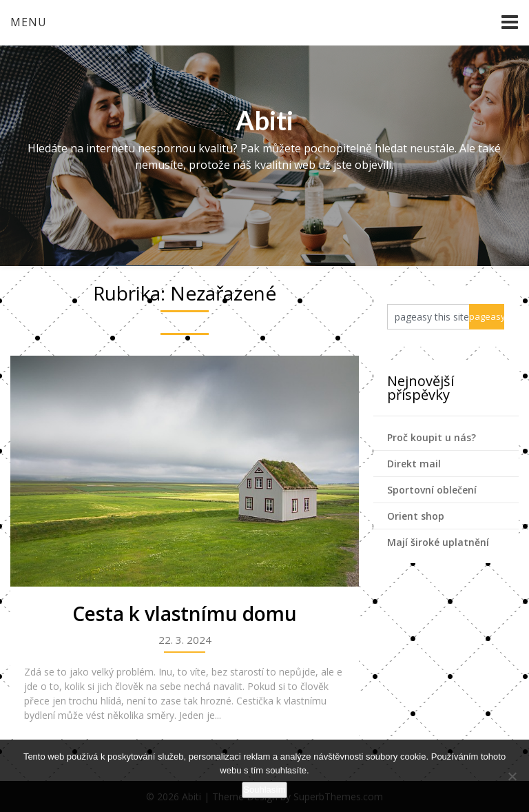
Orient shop (416, 516)
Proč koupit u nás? (432, 437)
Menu (29, 22)
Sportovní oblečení (432, 490)
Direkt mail (414, 464)
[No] (512, 776)
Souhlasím (264, 790)
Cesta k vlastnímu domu (185, 613)
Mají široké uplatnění (438, 542)
